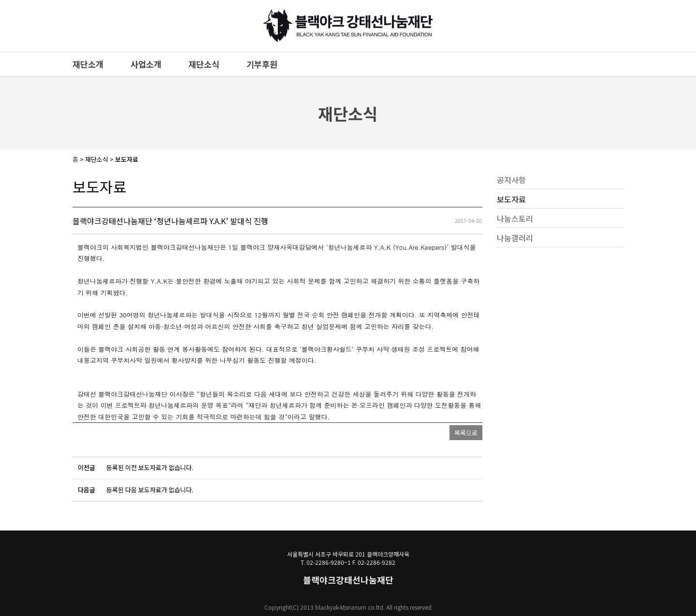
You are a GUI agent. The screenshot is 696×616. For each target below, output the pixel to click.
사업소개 (146, 64)
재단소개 (88, 64)
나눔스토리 (515, 218)
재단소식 (204, 64)
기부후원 (262, 64)
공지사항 (511, 180)
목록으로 (466, 433)
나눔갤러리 (515, 238)
